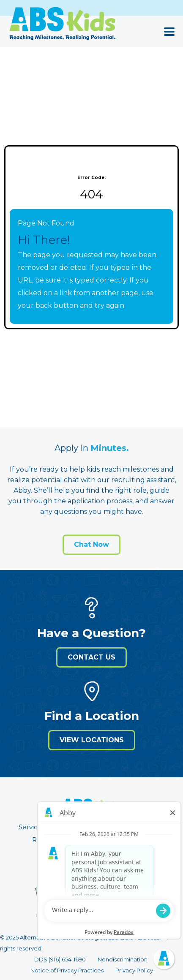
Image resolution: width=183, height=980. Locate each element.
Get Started (133, 840)
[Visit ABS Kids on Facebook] (85, 861)
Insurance (147, 827)
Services (32, 827)
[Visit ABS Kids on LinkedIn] (56, 861)
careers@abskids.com (118, 910)
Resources (49, 840)
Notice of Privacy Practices (67, 970)
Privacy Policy (134, 970)
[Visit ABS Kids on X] (71, 861)
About (109, 827)
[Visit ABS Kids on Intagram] (114, 861)
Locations (72, 827)
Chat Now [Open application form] (91, 544)
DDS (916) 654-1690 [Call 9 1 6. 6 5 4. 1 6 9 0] (60, 959)
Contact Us (91, 657)
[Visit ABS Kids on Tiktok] (128, 861)
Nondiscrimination (123, 959)
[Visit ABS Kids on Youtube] (99, 861)
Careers (90, 840)
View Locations (92, 740)
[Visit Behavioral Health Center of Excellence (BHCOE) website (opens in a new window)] (51, 903)
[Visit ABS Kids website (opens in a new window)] (92, 810)
